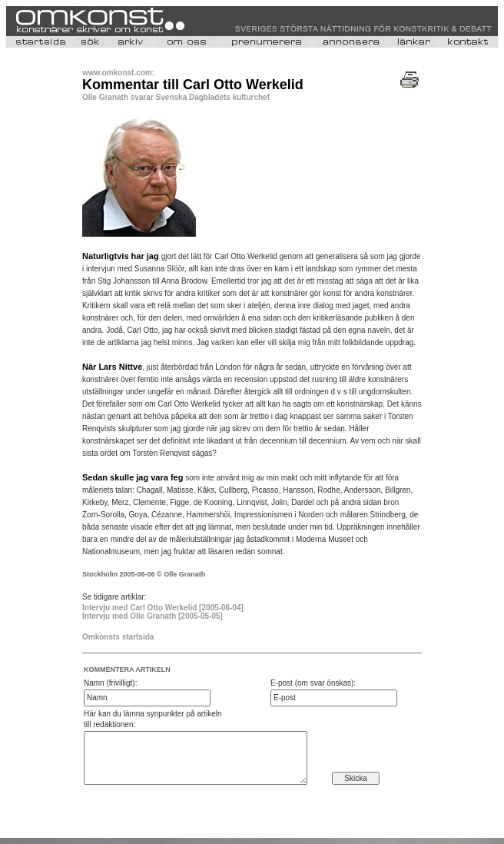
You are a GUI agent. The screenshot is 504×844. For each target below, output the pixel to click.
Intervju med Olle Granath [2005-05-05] (153, 616)
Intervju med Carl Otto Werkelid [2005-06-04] (163, 608)
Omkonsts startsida (118, 637)
